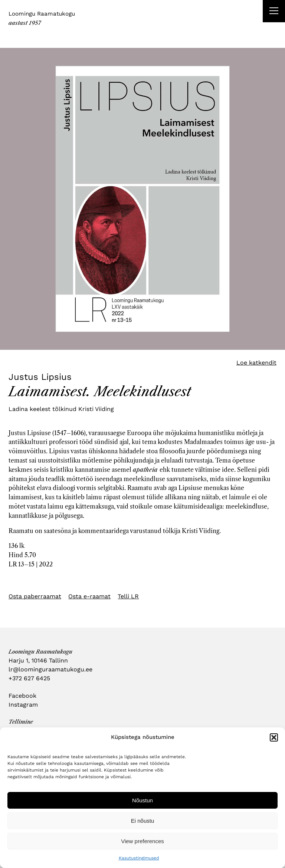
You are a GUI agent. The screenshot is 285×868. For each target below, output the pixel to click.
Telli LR (128, 596)
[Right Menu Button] (274, 12)
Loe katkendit (256, 363)
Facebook (22, 696)
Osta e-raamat (89, 596)
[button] (274, 737)
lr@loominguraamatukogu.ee (50, 669)
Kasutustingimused (139, 858)
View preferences (142, 841)
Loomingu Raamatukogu (42, 14)
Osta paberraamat (35, 596)
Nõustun (142, 800)
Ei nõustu (143, 821)
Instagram (23, 705)
